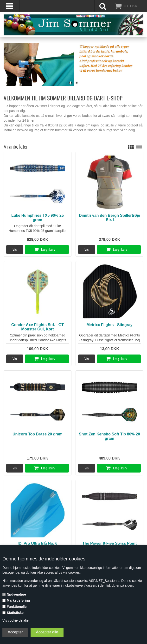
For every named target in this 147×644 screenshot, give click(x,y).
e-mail (50, 116)
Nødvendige (16, 594)
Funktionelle (17, 607)
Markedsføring (18, 600)
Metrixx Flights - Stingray (110, 325)
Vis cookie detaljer (16, 620)
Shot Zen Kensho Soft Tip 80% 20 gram (109, 436)
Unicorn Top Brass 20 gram (38, 434)
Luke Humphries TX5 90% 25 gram (38, 218)
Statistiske (15, 613)
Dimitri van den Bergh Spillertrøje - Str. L (109, 218)
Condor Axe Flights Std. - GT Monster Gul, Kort (38, 327)
